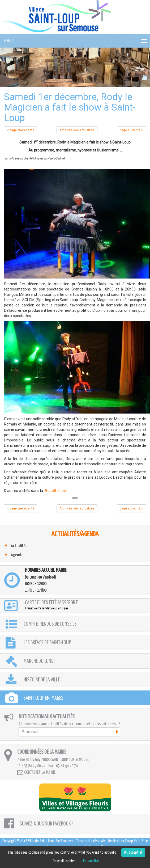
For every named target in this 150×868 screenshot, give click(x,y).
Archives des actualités (77, 130)
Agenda (17, 555)
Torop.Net (132, 841)
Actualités (19, 546)
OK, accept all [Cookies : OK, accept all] (133, 852)
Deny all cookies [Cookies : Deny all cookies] (64, 861)
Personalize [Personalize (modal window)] (91, 861)
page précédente (21, 130)
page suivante (131, 130)
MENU (8, 41)
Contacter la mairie (36, 772)
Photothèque (55, 491)
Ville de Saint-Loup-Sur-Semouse (51, 841)
